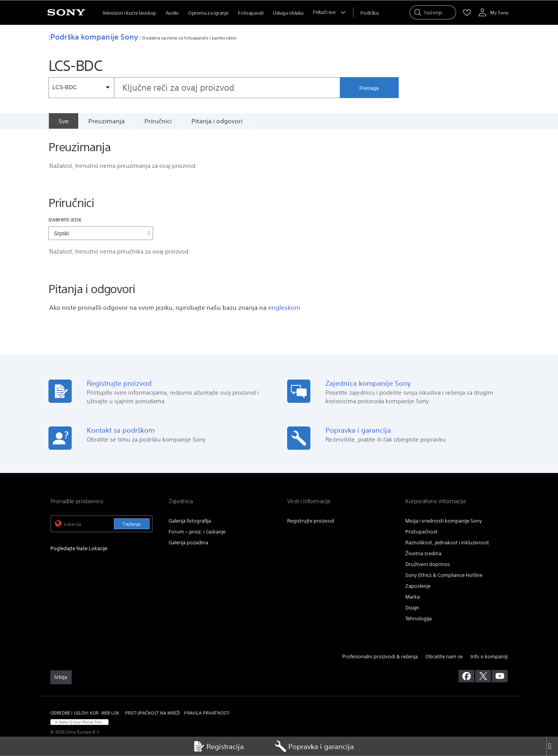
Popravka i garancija (314, 746)
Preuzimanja (107, 121)
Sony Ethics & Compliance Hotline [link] (444, 576)
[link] (61, 678)
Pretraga (369, 88)
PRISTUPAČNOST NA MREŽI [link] (153, 714)
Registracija (218, 746)
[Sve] (63, 121)
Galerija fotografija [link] (190, 522)
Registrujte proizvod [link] (311, 522)
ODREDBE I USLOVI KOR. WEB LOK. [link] (86, 714)
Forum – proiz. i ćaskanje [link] (197, 532)
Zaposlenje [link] (418, 587)
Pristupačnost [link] (421, 532)
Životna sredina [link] (423, 554)
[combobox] (194, 88)
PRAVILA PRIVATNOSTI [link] (207, 714)
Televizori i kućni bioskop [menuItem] (129, 13)
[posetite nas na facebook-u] (466, 677)
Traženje (132, 525)
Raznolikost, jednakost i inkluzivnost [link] (447, 543)
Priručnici (158, 121)
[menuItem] (369, 13)
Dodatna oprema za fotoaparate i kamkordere (189, 38)
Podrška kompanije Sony (93, 37)
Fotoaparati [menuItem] (251, 13)
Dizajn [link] (412, 608)
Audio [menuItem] (172, 13)
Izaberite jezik (65, 220)
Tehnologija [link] (418, 619)
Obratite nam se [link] (444, 657)
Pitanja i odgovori (217, 121)
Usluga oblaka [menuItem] (288, 13)
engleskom (284, 308)
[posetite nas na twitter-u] (483, 677)
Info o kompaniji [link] (489, 657)
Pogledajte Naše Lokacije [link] (79, 549)
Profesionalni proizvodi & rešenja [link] (380, 657)
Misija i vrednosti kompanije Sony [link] (444, 522)
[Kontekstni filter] (81, 88)
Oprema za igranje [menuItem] (208, 13)
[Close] (552, 746)
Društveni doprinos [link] (428, 565)
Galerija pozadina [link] (188, 543)
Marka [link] (412, 598)
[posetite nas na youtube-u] (500, 677)
